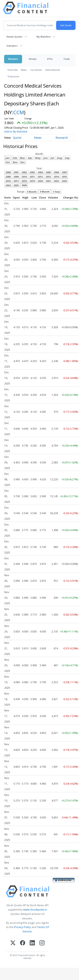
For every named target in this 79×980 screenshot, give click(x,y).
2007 (64, 172)
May (38, 158)
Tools (67, 59)
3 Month (45, 192)
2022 (56, 181)
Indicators (12, 46)
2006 (56, 172)
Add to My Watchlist (16, 132)
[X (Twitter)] (13, 943)
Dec (23, 162)
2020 (40, 181)
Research (62, 138)
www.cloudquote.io (35, 909)
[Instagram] (42, 943)
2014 (56, 177)
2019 (32, 181)
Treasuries (13, 76)
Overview (13, 70)
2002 (24, 172)
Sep (67, 158)
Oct (8, 162)
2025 (16, 185)
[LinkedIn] (32, 943)
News (24, 70)
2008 (8, 177)
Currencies (36, 70)
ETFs (50, 59)
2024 (8, 185)
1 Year (57, 192)
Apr (30, 158)
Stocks (33, 59)
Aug (60, 158)
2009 (16, 177)
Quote (17, 138)
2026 (24, 185)
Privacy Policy (22, 927)
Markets (13, 59)
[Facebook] (23, 943)
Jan (8, 158)
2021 (48, 181)
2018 (24, 181)
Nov (15, 162)
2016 (8, 181)
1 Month (32, 192)
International (53, 70)
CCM (19, 112)
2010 (24, 177)
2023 (64, 181)
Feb (15, 158)
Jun (46, 158)
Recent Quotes (15, 37)
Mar (22, 158)
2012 (40, 177)
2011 (32, 177)
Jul (52, 158)
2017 (16, 181)
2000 (8, 172)
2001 (16, 172)
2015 (64, 177)
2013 (48, 177)
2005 (48, 172)
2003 (32, 172)
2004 (40, 172)
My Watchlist (44, 37)
